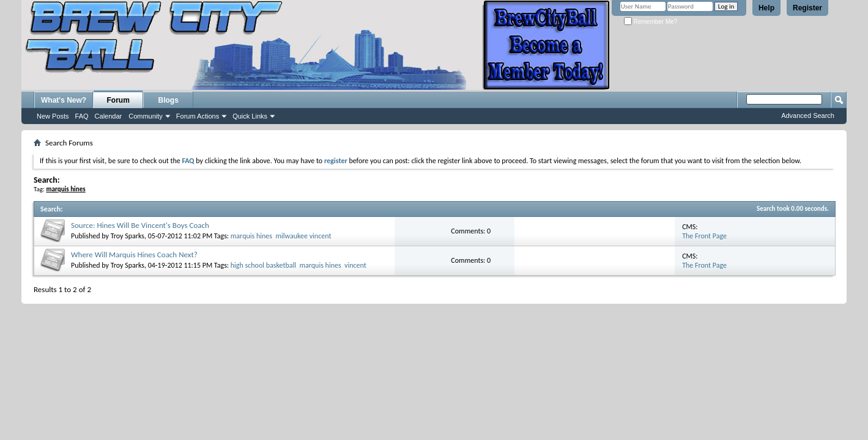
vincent (355, 265)
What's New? (64, 100)
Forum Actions (198, 116)
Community (146, 116)
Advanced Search (808, 116)
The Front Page (704, 236)
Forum (118, 100)
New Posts (53, 116)
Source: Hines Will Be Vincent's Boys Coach (140, 225)
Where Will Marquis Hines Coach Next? (134, 255)
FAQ (82, 116)
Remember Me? (651, 22)
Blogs (169, 100)
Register (807, 8)
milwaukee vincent (303, 236)
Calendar (109, 116)
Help (766, 8)
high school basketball (263, 265)
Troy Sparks (128, 236)
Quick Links (250, 116)
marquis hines (251, 236)
